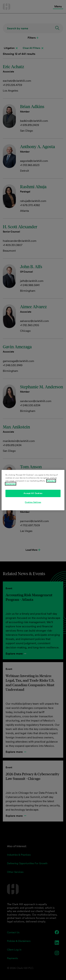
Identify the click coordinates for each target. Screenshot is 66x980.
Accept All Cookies (33, 493)
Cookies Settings (33, 502)
